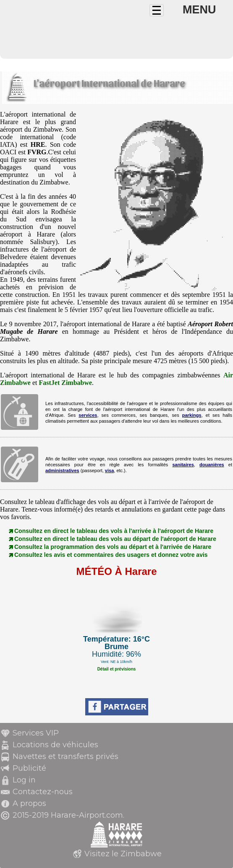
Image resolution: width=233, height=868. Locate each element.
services (88, 415)
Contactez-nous (43, 792)
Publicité (29, 768)
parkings (192, 415)
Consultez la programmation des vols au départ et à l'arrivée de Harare (113, 547)
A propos (29, 803)
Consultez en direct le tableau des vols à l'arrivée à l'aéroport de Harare (114, 531)
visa (109, 470)
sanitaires (183, 465)
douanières (212, 465)
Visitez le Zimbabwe (123, 854)
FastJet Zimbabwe (65, 383)
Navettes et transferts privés (65, 756)
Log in (24, 780)
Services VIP (36, 733)
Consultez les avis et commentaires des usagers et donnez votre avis (111, 555)
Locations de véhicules (55, 745)
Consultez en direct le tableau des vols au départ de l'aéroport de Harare (115, 539)
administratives (62, 470)
